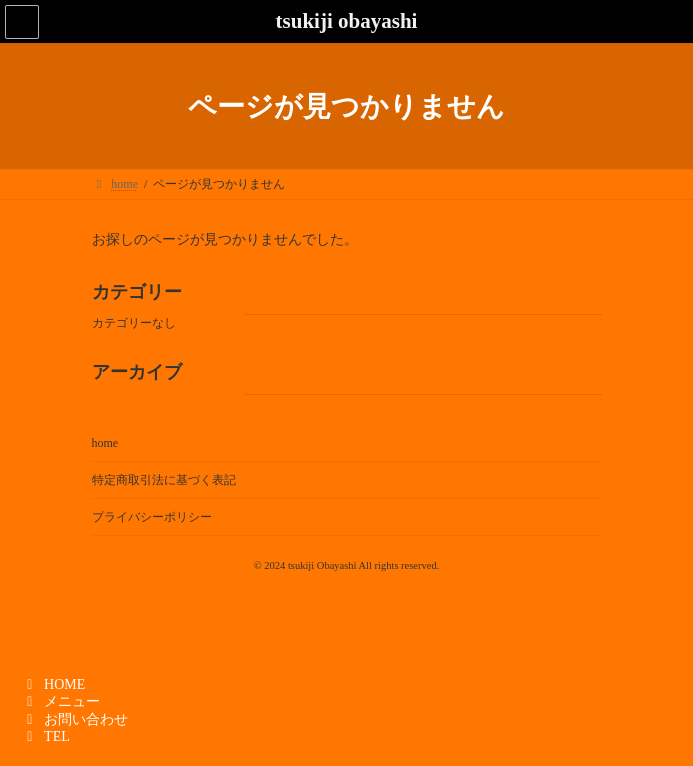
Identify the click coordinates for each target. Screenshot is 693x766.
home (105, 443)
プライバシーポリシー (152, 517)
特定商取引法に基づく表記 (164, 480)
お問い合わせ (74, 719)
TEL (45, 736)
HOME (53, 684)
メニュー (60, 701)
